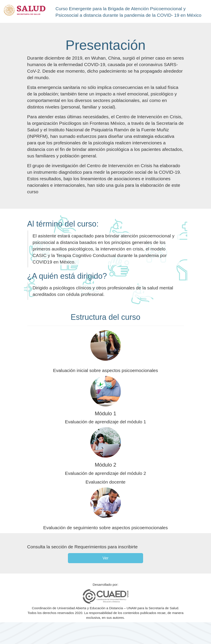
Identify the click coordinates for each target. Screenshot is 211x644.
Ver (105, 558)
